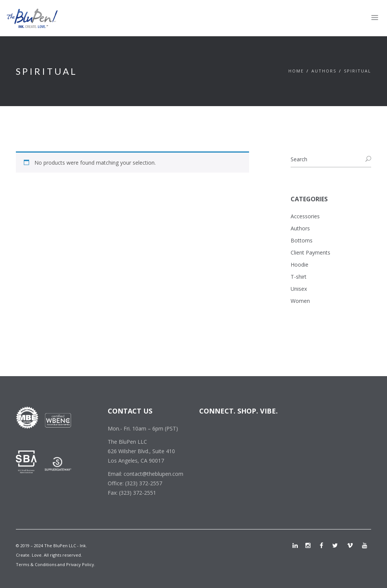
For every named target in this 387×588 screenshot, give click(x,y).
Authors (324, 71)
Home (296, 71)
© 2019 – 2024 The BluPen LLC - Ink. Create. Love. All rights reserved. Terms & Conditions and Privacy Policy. (56, 555)
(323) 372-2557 (144, 483)
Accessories (305, 216)
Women (300, 301)
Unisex (299, 289)
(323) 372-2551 (138, 493)
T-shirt (299, 277)
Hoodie (300, 265)
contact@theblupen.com (153, 474)
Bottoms (302, 240)
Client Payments (310, 252)
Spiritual (358, 71)
